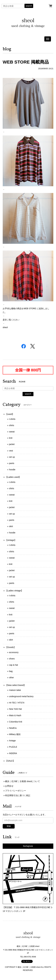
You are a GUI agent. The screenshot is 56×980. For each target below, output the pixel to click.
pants (12, 463)
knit (11, 438)
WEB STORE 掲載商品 (26, 62)
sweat (12, 432)
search (29, 6)
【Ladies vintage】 (14, 591)
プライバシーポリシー (16, 791)
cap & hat (14, 665)
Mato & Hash (15, 715)
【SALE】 (10, 761)
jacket (12, 444)
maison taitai (15, 690)
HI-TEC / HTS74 (17, 703)
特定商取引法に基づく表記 (18, 795)
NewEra (13, 728)
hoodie (12, 470)
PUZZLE (13, 747)
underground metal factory (21, 696)
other (11, 678)
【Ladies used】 (13, 477)
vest (11, 451)
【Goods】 (11, 647)
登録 (9, 826)
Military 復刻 (15, 734)
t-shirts (12, 419)
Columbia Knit (16, 722)
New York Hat (15, 709)
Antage (12, 741)
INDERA (13, 753)
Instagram (28, 846)
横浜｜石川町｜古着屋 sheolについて (22, 781)
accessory (14, 652)
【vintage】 (11, 540)
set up (12, 457)
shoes (12, 659)
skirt (11, 526)
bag (11, 671)
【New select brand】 (16, 685)
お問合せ (9, 786)
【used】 (10, 414)
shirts (12, 425)
